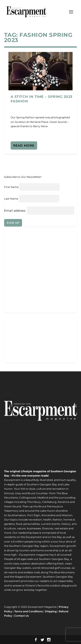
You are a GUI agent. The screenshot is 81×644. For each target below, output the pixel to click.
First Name (11, 187)
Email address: (15, 211)
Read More (24, 145)
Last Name (11, 199)
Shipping (51, 611)
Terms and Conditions (29, 611)
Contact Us (21, 616)
